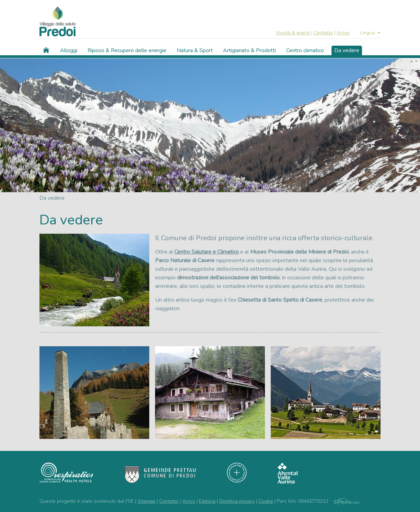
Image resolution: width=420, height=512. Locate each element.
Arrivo (343, 33)
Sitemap (147, 501)
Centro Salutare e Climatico (207, 252)
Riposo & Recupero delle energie (127, 50)
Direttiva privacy (237, 501)
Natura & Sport (195, 50)
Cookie (266, 501)
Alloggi (69, 50)
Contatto (323, 33)
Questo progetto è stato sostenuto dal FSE (87, 501)
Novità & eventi (293, 33)
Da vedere (347, 50)
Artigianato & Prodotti (249, 50)
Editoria (207, 501)
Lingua (367, 33)
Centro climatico (305, 50)
